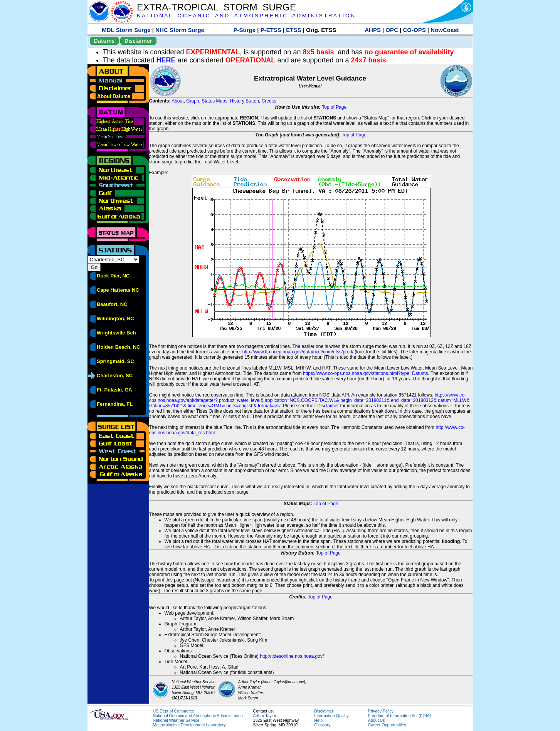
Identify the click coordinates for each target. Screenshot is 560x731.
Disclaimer (138, 41)
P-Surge (245, 30)
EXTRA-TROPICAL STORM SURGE (216, 7)
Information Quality (331, 716)
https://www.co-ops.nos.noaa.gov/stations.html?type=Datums (366, 373)
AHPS (373, 30)
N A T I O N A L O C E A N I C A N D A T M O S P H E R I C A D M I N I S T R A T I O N (246, 16)
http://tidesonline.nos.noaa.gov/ (292, 656)
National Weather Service (176, 720)
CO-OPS (415, 30)
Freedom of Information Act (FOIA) (399, 716)
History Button (245, 101)
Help (318, 720)
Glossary (322, 725)
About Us (377, 720)
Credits (269, 101)
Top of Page (334, 107)
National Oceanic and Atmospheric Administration (198, 716)
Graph (193, 101)
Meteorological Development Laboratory (189, 725)
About (177, 101)
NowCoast (445, 30)
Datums (104, 41)
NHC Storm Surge (180, 30)
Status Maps (214, 101)
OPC (392, 30)
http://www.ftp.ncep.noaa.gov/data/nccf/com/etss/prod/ (298, 352)
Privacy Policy (381, 711)
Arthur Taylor (265, 716)
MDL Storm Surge (126, 30)
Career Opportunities (387, 725)
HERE (166, 60)
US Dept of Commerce (174, 711)
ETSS (293, 30)
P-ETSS (271, 30)
